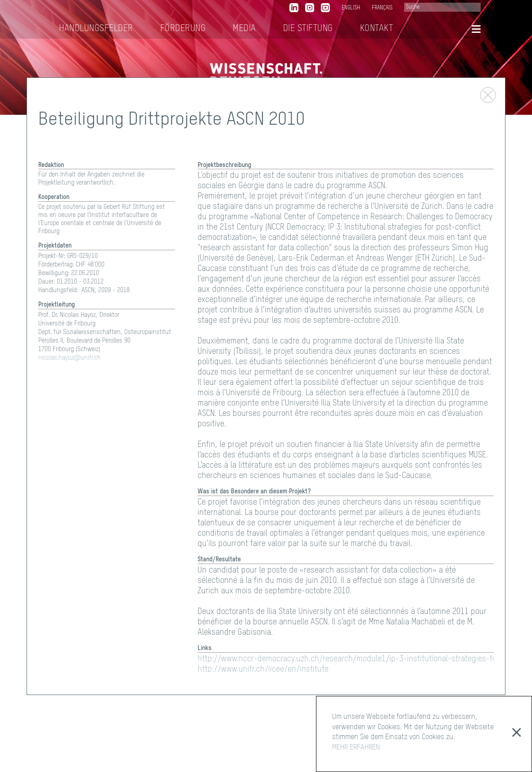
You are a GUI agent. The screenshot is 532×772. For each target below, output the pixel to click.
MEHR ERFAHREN (356, 748)
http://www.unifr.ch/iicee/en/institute (263, 669)
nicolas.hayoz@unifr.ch (70, 358)
